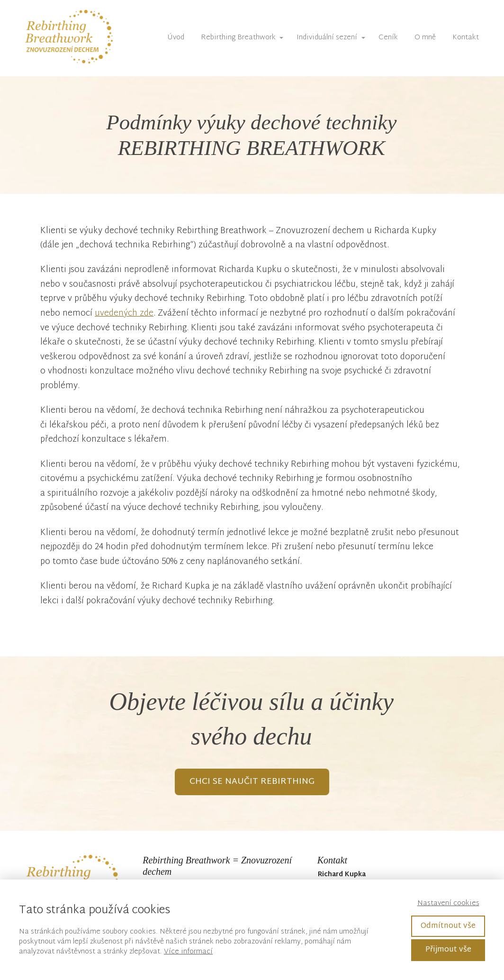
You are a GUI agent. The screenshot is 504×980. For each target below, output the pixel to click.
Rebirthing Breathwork (238, 38)
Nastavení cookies (448, 903)
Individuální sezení (327, 38)
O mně (425, 38)
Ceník (388, 38)
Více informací (188, 952)
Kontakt (466, 38)
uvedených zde (124, 313)
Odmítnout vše (448, 926)
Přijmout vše (448, 950)
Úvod (176, 38)
